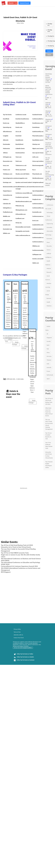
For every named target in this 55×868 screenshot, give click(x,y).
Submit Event (24, 3)
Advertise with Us (18, 635)
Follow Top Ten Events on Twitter (23, 654)
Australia (49, 367)
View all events (48, 184)
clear (51, 24)
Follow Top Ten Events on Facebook (24, 660)
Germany (49, 356)
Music (48, 242)
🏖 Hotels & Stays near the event (13, 394)
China (48, 352)
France (48, 371)
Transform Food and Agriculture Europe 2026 (49, 145)
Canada (49, 341)
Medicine (49, 306)
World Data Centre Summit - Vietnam (49, 77)
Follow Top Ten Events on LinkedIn (24, 657)
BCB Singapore (6, 572)
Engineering (50, 224)
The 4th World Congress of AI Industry (49, 160)
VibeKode (48, 119)
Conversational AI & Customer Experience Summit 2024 (19, 566)
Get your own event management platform (23, 648)
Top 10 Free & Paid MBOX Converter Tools (15, 553)
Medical (49, 268)
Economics (49, 239)
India (48, 364)
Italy (48, 349)
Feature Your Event (19, 638)
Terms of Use (17, 632)
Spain (48, 345)
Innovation (49, 227)
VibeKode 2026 (48, 112)
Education (49, 246)
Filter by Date (50, 31)
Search (49, 51)
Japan (48, 379)
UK (47, 334)
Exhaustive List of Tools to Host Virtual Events (16, 547)
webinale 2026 (48, 104)
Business (49, 298)
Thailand (49, 360)
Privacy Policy (17, 629)
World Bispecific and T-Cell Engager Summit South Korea (49, 90)
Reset (49, 55)
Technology (50, 212)
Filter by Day (50, 24)
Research (49, 272)
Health (48, 302)
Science (49, 250)
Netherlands (50, 375)
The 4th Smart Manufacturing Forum (50, 174)
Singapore (49, 338)
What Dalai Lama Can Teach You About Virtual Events (49, 412)
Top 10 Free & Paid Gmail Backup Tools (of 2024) (17, 545)
